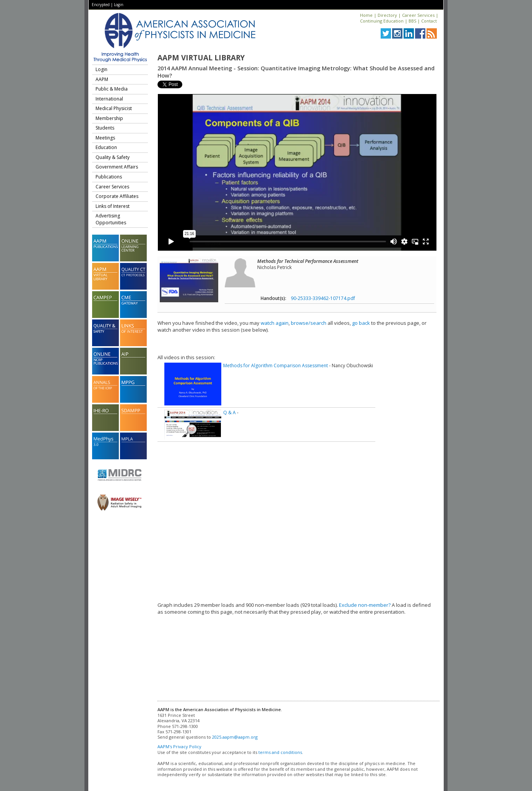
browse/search (309, 323)
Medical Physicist (114, 108)
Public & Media (112, 89)
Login (119, 5)
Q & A (230, 413)
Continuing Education (382, 21)
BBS (412, 21)
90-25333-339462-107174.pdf (323, 298)
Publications (109, 177)
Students (105, 128)
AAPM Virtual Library (201, 58)
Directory (387, 15)
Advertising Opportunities (111, 219)
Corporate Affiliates (117, 196)
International (109, 99)
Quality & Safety (113, 157)
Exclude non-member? (365, 605)
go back (361, 323)
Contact (429, 21)
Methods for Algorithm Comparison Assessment (276, 366)
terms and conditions (280, 752)
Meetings (105, 138)
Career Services (418, 15)
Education (106, 147)
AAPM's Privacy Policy (179, 746)
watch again (275, 323)
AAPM (102, 79)
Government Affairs (117, 167)
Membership (109, 118)
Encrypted (101, 5)
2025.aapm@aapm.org (235, 737)
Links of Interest (113, 206)
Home (366, 15)
